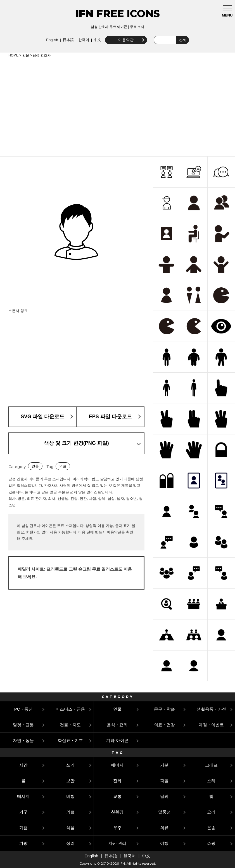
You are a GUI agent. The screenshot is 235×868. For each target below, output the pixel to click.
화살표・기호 (70, 740)
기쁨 (23, 828)
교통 (117, 796)
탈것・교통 (23, 725)
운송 (211, 828)
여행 (164, 843)
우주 (117, 828)
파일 (164, 781)
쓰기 (70, 765)
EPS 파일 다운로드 (110, 417)
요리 (211, 812)
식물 (70, 828)
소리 (211, 781)
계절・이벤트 (211, 725)
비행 (70, 796)
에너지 (117, 765)
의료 (63, 466)
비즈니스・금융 (70, 709)
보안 (70, 781)
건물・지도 (70, 725)
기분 (164, 765)
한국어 (81, 40)
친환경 (117, 812)
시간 (23, 765)
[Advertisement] (117, 106)
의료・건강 (164, 725)
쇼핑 (211, 843)
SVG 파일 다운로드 (42, 417)
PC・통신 (23, 709)
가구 (23, 812)
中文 (95, 40)
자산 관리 (117, 843)
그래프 (211, 765)
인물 (26, 55)
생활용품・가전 (211, 709)
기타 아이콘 (117, 740)
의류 (164, 828)
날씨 (164, 796)
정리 (70, 843)
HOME (13, 55)
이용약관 (123, 40)
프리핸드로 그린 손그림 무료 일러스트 (82, 569)
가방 (23, 843)
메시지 (23, 796)
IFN (84, 13)
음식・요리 (117, 725)
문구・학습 (164, 709)
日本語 (66, 40)
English (50, 40)
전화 (117, 781)
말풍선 (164, 812)
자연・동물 (23, 740)
